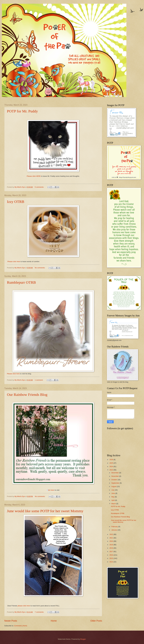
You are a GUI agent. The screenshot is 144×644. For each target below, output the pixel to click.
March (114, 504)
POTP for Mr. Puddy (22, 111)
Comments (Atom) (21, 626)
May (113, 497)
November (115, 476)
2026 (111, 460)
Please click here (14, 262)
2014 (111, 562)
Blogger (83, 639)
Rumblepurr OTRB (21, 282)
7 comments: (40, 612)
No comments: (40, 268)
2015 (111, 558)
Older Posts (96, 621)
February (115, 527)
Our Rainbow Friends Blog (27, 395)
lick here (51, 490)
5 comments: (40, 187)
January (114, 530)
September (116, 483)
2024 (111, 466)
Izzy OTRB (16, 202)
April (113, 500)
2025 (111, 463)
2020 (111, 541)
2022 (111, 534)
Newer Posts (11, 621)
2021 (111, 538)
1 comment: (39, 380)
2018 (111, 548)
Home (54, 621)
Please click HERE (34, 176)
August (114, 486)
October (114, 480)
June (113, 493)
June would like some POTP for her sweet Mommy (45, 511)
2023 (111, 470)
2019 (111, 545)
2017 (111, 551)
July (113, 490)
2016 (111, 555)
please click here (24, 606)
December (115, 473)
